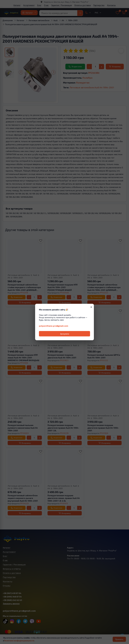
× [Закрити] (91, 307)
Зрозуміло (65, 334)
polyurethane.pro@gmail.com (54, 326)
